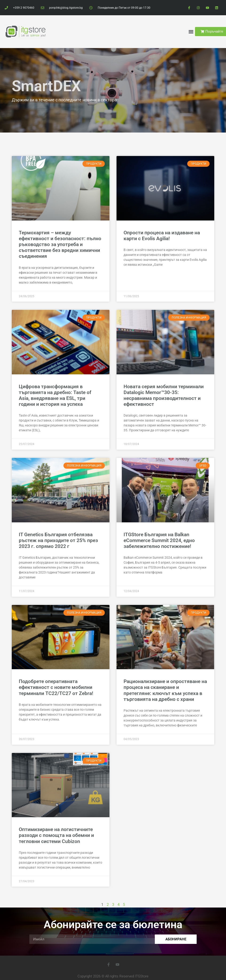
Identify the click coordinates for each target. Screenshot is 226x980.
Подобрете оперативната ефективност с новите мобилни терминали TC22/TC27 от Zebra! (56, 687)
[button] (191, 32)
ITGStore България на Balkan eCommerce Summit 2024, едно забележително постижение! (159, 540)
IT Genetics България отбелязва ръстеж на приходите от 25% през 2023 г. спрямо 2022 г (58, 540)
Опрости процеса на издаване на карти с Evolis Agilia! (162, 236)
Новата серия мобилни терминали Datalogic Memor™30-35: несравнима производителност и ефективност (164, 395)
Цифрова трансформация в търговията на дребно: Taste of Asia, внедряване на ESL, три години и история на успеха (55, 395)
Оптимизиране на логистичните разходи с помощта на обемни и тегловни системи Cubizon (56, 835)
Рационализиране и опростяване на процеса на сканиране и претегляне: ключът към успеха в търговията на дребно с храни (165, 690)
